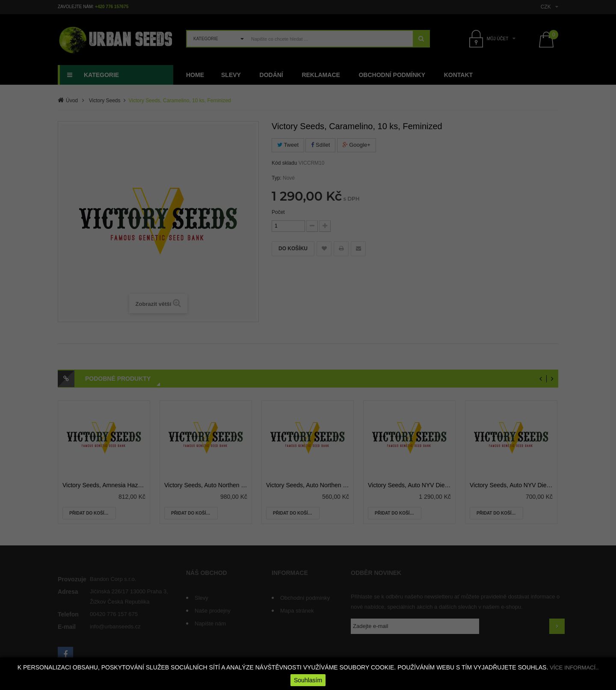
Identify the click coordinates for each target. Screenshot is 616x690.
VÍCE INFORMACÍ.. (574, 668)
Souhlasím (308, 680)
